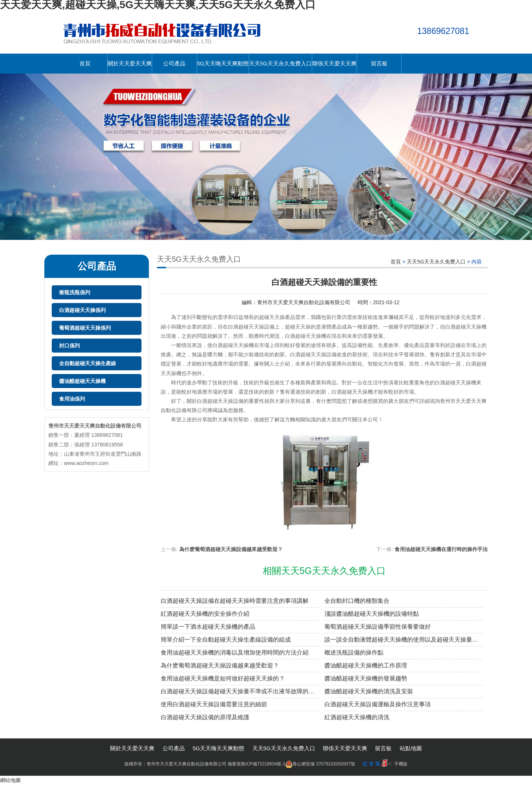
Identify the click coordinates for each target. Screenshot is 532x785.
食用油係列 (72, 399)
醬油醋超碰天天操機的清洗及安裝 (369, 691)
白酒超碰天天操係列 (82, 310)
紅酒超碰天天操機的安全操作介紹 (205, 614)
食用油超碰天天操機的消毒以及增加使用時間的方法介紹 (235, 653)
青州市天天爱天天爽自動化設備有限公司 (304, 302)
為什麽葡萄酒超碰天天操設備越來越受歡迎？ (220, 665)
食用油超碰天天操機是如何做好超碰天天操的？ (223, 678)
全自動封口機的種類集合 (357, 601)
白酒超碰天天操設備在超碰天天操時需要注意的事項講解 (235, 601)
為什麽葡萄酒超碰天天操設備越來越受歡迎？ (231, 549)
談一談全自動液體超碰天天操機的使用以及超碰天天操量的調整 (404, 640)
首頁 (85, 63)
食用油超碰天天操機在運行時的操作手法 (441, 549)
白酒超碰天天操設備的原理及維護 (205, 717)
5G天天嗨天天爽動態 (223, 63)
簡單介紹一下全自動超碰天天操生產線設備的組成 (226, 640)
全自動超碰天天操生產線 (88, 363)
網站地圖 (10, 780)
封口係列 (69, 346)
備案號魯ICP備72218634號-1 (256, 764)
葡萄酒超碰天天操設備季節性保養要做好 (378, 627)
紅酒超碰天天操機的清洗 (357, 717)
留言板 (379, 63)
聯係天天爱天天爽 (334, 63)
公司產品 (174, 63)
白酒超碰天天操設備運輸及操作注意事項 (378, 704)
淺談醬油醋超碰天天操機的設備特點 (372, 614)
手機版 (401, 764)
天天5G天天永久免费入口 (280, 63)
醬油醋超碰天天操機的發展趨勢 (366, 678)
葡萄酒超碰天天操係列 (85, 328)
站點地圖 (411, 748)
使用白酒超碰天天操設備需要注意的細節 (214, 704)
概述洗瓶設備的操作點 (354, 653)
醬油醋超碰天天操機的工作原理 (366, 665)
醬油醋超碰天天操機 (82, 381)
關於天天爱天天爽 (130, 63)
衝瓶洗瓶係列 (75, 292)
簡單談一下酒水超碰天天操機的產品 (208, 627)
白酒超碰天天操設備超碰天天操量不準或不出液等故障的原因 (240, 691)
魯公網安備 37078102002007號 (320, 764)
